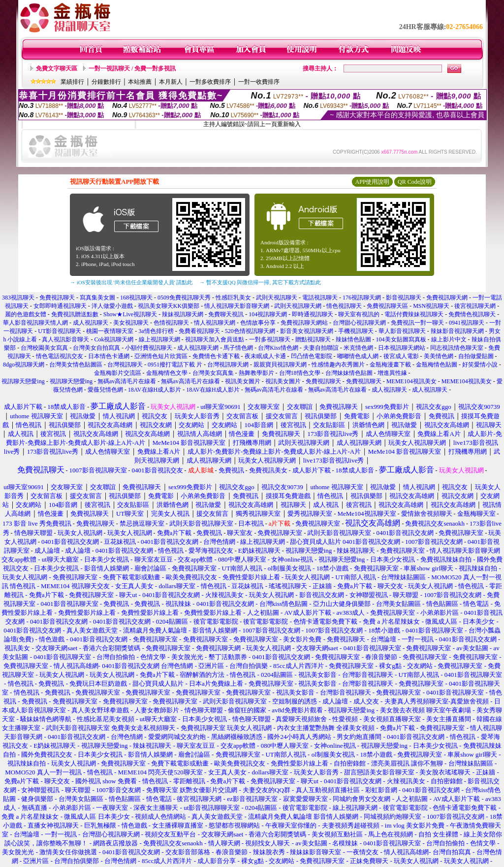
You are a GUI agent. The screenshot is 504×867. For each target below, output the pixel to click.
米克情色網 (358, 348)
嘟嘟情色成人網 (358, 356)
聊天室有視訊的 (359, 314)
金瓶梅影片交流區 (118, 373)
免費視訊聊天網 (447, 298)
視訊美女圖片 (243, 381)
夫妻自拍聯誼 (321, 348)
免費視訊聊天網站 (304, 323)
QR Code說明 (415, 182)
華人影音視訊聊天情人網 (35, 323)
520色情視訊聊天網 (250, 331)
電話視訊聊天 (320, 298)
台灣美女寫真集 (213, 373)
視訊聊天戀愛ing (24, 381)
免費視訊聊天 (57, 298)
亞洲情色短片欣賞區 (161, 356)
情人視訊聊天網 (215, 323)
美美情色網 (439, 356)
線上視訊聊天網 (159, 339)
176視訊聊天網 (362, 298)
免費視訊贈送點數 (75, 314)
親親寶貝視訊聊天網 (280, 365)
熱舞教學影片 (256, 373)
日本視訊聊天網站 (402, 348)
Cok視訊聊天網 (114, 339)
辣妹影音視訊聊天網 (457, 331)
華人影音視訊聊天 (402, 331)
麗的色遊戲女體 (26, 314)
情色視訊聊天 (344, 306)
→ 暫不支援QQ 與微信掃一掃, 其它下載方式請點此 (260, 282)
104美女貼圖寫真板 (401, 339)
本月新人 (171, 82)
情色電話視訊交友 (60, 356)
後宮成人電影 (401, 356)
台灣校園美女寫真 (44, 348)
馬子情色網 (238, 348)
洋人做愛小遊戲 (112, 306)
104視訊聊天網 (268, 314)
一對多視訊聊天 (270, 339)
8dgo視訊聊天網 (24, 365)
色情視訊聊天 (171, 323)
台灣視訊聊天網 (228, 365)
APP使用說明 (372, 182)
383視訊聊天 (18, 298)
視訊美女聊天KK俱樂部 (169, 306)
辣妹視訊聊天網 (183, 314)
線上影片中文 (449, 339)
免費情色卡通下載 (216, 356)
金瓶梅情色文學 (167, 373)
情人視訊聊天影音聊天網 (237, 306)
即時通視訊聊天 (313, 314)
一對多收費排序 (210, 82)
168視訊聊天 (136, 298)
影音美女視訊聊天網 (307, 331)
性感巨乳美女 (233, 298)
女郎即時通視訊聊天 (60, 306)
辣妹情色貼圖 (353, 339)
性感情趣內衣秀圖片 (338, 365)
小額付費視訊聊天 (149, 348)
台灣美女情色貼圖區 (76, 365)
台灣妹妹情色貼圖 (349, 373)
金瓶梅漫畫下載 (390, 365)
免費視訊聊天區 (387, 306)
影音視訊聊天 (404, 298)
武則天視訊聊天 (277, 298)
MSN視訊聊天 (431, 306)
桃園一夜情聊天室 (110, 331)
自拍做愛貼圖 (476, 356)
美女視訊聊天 (131, 323)
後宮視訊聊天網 (475, 306)
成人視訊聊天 (91, 323)
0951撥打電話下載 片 (175, 365)
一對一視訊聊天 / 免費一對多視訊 (132, 68)
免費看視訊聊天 (199, 331)
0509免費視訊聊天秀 (184, 298)
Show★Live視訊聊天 (130, 314)
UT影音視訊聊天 (60, 331)
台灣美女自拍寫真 (96, 348)
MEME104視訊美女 (411, 381)
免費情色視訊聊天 (472, 314)
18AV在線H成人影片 (155, 390)
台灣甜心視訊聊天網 (359, 323)
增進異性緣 (392, 373)
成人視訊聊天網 (198, 348)
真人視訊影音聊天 (65, 339)
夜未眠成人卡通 (265, 356)
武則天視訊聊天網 (298, 306)
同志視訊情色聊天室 (457, 348)
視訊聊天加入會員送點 (215, 339)
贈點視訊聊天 (313, 339)
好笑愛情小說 (480, 365)
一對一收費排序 (259, 82)
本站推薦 (140, 82)
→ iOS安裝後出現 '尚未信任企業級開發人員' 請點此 (131, 282)
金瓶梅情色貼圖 (437, 365)
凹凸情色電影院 (312, 356)
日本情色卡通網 (109, 356)
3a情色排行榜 (156, 331)
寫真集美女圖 (97, 298)
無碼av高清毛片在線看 (127, 381)
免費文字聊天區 (57, 68)
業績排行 (72, 82)
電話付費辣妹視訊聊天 (414, 314)
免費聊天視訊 (226, 314)
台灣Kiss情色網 (278, 348)
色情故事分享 (258, 323)
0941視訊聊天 (467, 323)
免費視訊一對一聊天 (417, 323)
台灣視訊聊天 (125, 365)
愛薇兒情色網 (105, 390)
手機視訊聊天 (356, 331)
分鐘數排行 (106, 82)
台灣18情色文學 (300, 373)
